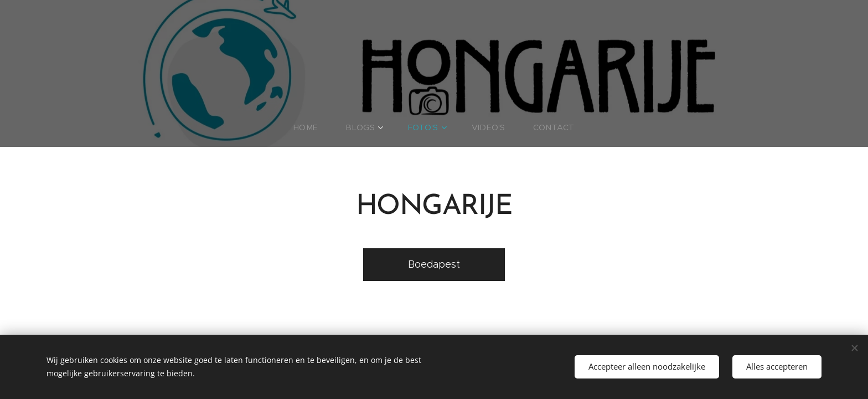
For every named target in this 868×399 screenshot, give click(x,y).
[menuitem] (319, 127)
